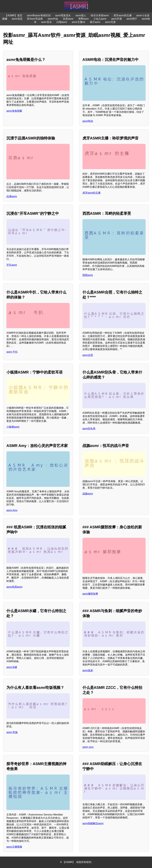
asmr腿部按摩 (90, 594)
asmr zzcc (88, 747)
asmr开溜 (117, 19)
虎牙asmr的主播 (123, 15)
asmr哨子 (132, 19)
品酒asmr (12, 196)
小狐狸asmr (13, 427)
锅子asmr (95, 22)
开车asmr (12, 265)
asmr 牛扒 (12, 352)
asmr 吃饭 (12, 732)
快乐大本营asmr (100, 15)
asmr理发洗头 (63, 15)
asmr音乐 (46, 22)
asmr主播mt (78, 22)
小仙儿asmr (100, 19)
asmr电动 (88, 121)
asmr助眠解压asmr (93, 823)
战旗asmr (88, 494)
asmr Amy (12, 510)
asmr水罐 (12, 667)
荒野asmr (84, 19)
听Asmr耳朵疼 (35, 19)
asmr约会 (53, 19)
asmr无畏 (110, 22)
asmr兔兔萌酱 (14, 111)
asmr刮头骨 (89, 429)
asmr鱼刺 (88, 670)
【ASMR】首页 (13, 15)
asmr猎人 (81, 15)
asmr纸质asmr (14, 587)
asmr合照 (88, 355)
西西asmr (88, 275)
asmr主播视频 (14, 847)
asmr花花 (17, 19)
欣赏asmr (68, 19)
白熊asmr (62, 22)
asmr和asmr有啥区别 (39, 15)
